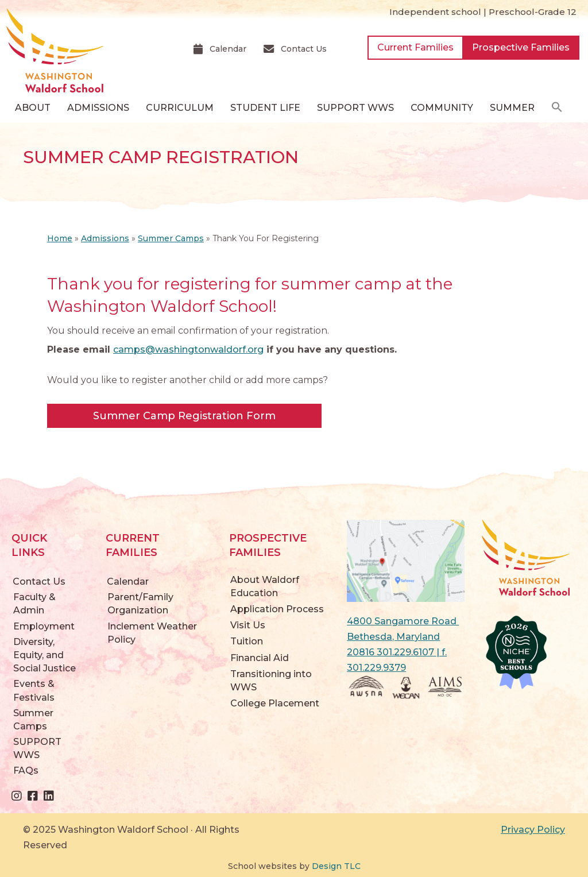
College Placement (275, 703)
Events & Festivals (34, 690)
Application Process (277, 609)
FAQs (26, 770)
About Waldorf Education (265, 586)
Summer (512, 108)
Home (60, 238)
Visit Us (248, 625)
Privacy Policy (533, 830)
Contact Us (39, 582)
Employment (44, 626)
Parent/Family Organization (140, 604)
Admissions (105, 238)
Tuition (247, 641)
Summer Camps (171, 238)
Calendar (128, 582)
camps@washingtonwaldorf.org (188, 349)
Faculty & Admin (34, 604)
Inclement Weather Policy (152, 633)
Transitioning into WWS (271, 681)
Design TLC (336, 866)
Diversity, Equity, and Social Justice (45, 655)
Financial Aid (260, 658)
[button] (557, 108)
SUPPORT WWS (37, 748)
